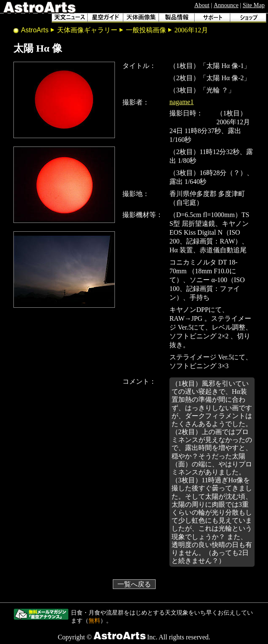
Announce (226, 5)
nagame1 (182, 102)
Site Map (254, 5)
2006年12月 (191, 30)
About (202, 5)
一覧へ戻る (134, 584)
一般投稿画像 (146, 30)
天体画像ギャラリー (87, 30)
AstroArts (35, 30)
